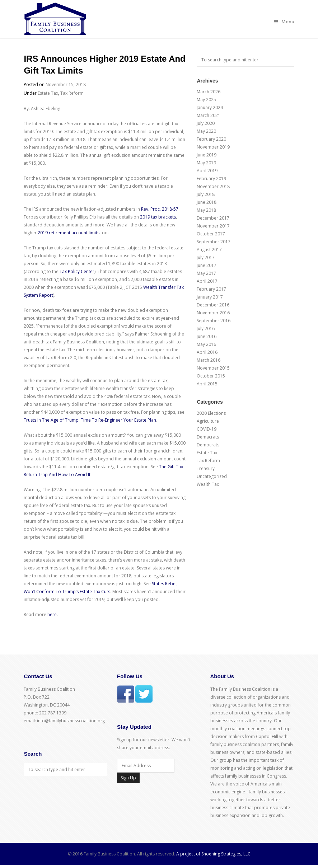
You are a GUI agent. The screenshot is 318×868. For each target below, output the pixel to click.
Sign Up (128, 778)
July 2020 (206, 123)
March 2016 (209, 360)
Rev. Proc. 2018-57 (160, 209)
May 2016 (206, 344)
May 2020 (206, 131)
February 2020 (211, 139)
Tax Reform (72, 93)
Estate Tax (48, 93)
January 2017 (210, 297)
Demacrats (208, 437)
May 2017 (206, 273)
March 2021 (209, 115)
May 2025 (206, 100)
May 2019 (206, 163)
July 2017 (206, 257)
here (52, 614)
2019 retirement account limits (69, 233)
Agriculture (208, 421)
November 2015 (213, 368)
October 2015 (211, 376)
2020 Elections (211, 413)
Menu (284, 22)
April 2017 (207, 281)
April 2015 (207, 384)
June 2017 (207, 265)
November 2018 (213, 186)
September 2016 (214, 321)
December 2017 (213, 218)
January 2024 (210, 107)
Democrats (208, 445)
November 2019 (213, 147)
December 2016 (213, 305)
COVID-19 (207, 429)
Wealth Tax (208, 484)
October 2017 (211, 234)
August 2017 (209, 250)
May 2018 (206, 210)
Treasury (206, 468)
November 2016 (213, 313)
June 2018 (207, 202)
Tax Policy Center (77, 271)
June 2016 (207, 336)
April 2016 (207, 352)
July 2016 (206, 329)
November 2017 (213, 226)
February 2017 (211, 289)
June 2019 (207, 155)
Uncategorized (212, 476)
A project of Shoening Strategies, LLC (213, 854)
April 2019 (207, 171)
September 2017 (214, 242)
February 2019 (211, 179)
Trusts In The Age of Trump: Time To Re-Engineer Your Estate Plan (90, 420)
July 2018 (206, 194)
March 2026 (209, 92)
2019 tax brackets (158, 217)
